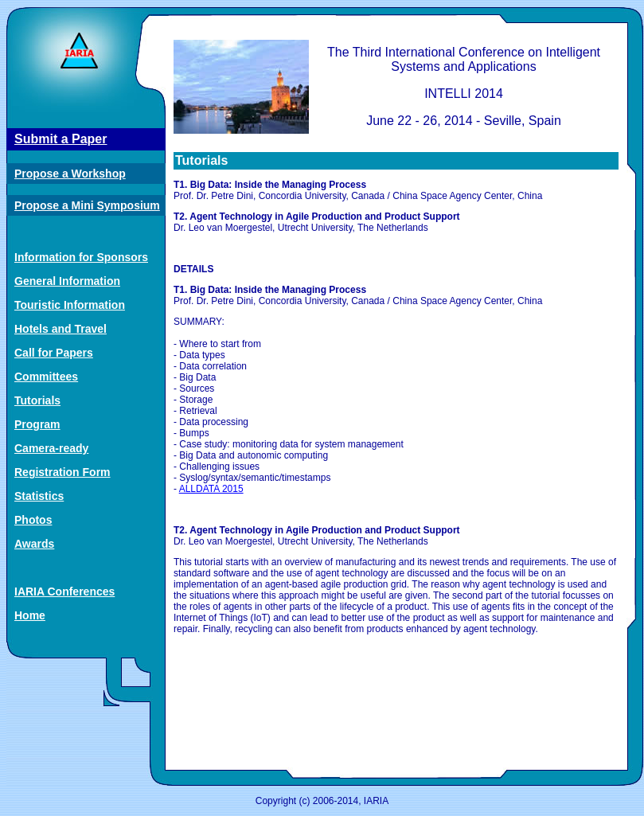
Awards (34, 544)
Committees (46, 377)
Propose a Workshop (70, 174)
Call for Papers (54, 353)
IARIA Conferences (64, 592)
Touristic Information (70, 305)
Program (37, 424)
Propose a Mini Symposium (87, 205)
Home (30, 615)
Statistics (39, 496)
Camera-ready (51, 448)
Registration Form (62, 472)
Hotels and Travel (60, 329)
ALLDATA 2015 (211, 489)
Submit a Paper (60, 139)
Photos (33, 520)
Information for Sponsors (81, 257)
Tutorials (37, 400)
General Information (67, 281)
